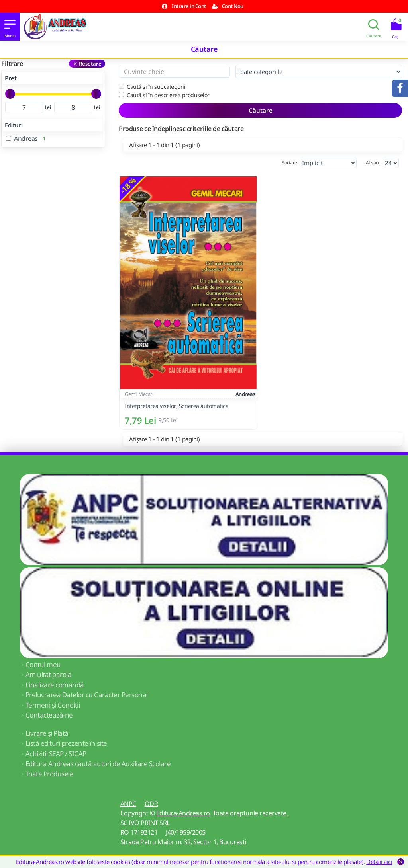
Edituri (14, 125)
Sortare (289, 163)
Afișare (373, 163)
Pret (11, 78)
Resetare (90, 64)
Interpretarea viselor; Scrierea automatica (177, 406)
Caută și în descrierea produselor (164, 95)
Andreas (245, 394)
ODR (151, 804)
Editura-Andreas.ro (183, 813)
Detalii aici (379, 862)
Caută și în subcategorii (152, 87)
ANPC (128, 804)
